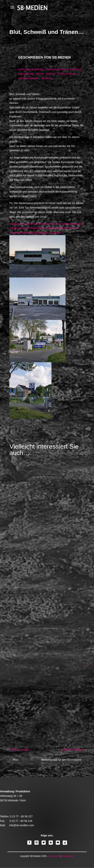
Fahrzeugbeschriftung (31, 69)
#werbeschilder (18, 233)
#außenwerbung (19, 228)
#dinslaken (16, 224)
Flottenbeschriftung (57, 69)
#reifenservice (46, 224)
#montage (55, 233)
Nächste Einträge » (73, 750)
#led (66, 228)
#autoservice (30, 224)
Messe (40, 74)
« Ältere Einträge (19, 750)
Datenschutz (68, 856)
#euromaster (75, 224)
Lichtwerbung (26, 74)
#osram (74, 228)
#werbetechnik (37, 228)
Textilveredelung (67, 74)
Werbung (47, 78)
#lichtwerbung (55, 228)
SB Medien (61, 57)
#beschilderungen (38, 233)
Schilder (51, 74)
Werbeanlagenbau (29, 78)
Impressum (54, 856)
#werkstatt (61, 224)
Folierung (76, 69)
